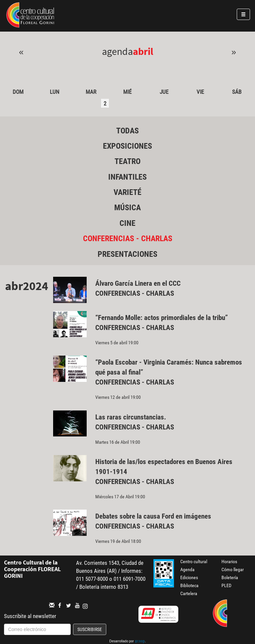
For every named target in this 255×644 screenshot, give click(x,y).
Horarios (229, 562)
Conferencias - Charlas (128, 239)
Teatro (127, 161)
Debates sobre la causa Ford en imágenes (153, 516)
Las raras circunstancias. (131, 417)
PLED (226, 585)
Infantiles (127, 177)
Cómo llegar (233, 569)
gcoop (140, 642)
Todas (127, 131)
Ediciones (189, 577)
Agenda (187, 569)
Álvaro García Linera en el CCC (138, 283)
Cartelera (189, 593)
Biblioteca (189, 585)
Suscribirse (90, 629)
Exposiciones (127, 146)
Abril (143, 51)
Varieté (127, 192)
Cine (127, 223)
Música (127, 208)
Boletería (230, 577)
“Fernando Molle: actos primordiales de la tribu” (162, 318)
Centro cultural (194, 562)
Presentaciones (127, 254)
